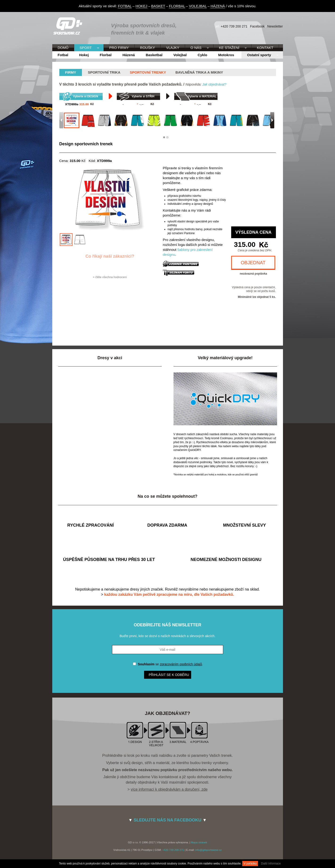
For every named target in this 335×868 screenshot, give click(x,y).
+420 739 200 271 (234, 26)
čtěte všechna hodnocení (111, 277)
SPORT (87, 48)
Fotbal (63, 55)
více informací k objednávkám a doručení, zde (169, 789)
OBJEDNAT (253, 263)
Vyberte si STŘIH (143, 96)
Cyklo (202, 55)
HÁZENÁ (218, 6)
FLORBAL (177, 6)
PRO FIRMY (119, 48)
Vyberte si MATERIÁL (202, 96)
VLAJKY (173, 48)
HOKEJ (141, 6)
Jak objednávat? (214, 84)
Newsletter (275, 26)
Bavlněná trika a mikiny (199, 72)
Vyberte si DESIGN (85, 96)
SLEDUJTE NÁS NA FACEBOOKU (167, 820)
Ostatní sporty (260, 55)
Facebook (257, 26)
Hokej (84, 55)
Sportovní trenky (148, 72)
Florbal (106, 55)
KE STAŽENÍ (230, 48)
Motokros (226, 55)
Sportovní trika (104, 72)
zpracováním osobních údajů (181, 664)
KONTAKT (265, 48)
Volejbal (180, 55)
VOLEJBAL (198, 6)
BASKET (158, 6)
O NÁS (197, 48)
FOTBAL (125, 6)
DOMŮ (63, 48)
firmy (71, 72)
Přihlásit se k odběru (169, 675)
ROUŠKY (147, 48)
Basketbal (154, 55)
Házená (129, 55)
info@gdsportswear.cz (208, 850)
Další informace (271, 864)
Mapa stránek (199, 842)
